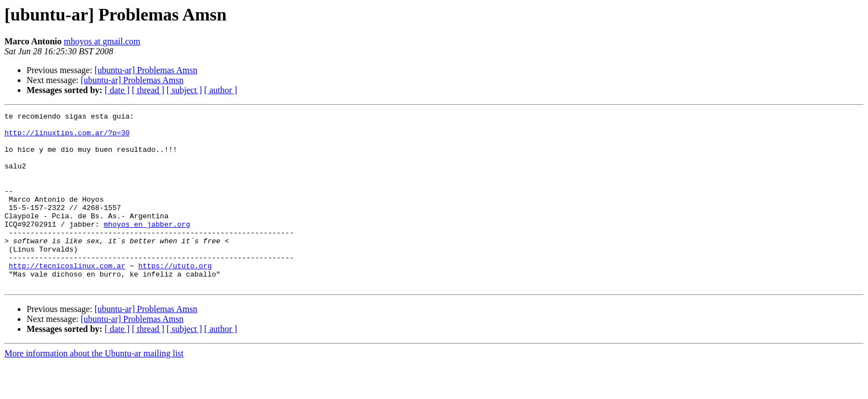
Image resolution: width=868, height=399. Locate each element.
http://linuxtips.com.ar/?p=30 (67, 137)
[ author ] (221, 90)
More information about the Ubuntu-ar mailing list (94, 388)
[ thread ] (148, 90)
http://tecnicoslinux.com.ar (67, 297)
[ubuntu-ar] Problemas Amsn (146, 70)
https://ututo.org (175, 297)
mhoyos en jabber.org (147, 247)
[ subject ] (184, 90)
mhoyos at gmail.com (102, 41)
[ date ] (117, 90)
